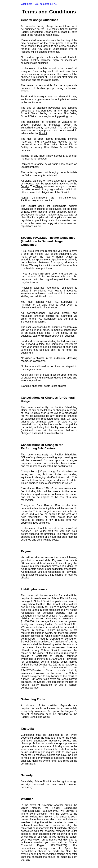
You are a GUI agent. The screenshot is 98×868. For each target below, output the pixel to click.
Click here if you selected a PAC (39, 4)
